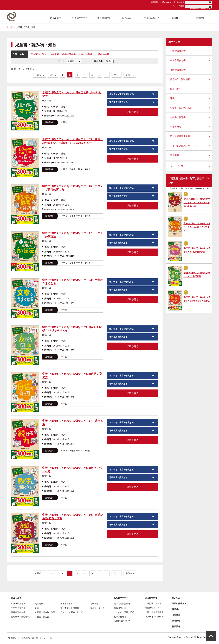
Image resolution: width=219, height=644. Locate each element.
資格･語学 (175, 89)
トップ (10, 27)
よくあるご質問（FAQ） (125, 612)
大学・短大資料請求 (154, 612)
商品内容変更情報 (122, 604)
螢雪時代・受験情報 (180, 79)
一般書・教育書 (178, 117)
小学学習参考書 (178, 51)
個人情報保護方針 (30, 638)
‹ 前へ (53, 75)
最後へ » (130, 75)
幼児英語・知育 (39, 54)
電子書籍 (175, 155)
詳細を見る (133, 112)
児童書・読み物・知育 (181, 108)
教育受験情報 (151, 598)
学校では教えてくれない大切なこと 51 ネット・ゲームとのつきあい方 (197, 203)
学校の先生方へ (179, 604)
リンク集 (48, 638)
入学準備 (54, 54)
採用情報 (176, 627)
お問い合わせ (166, 2)
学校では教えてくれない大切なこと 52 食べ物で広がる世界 (197, 227)
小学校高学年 (102, 54)
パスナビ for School (154, 617)
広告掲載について (122, 621)
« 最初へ (40, 75)
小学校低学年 (69, 54)
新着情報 (154, 2)
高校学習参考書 (178, 70)
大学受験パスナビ (153, 604)
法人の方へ (177, 598)
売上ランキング (97, 608)
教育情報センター (153, 608)
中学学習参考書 (178, 60)
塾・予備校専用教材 (180, 136)
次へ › (117, 75)
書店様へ (176, 609)
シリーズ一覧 (177, 166)
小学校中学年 (86, 54)
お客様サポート (121, 598)
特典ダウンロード (122, 608)
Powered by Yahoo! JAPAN (201, 9)
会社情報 (176, 615)
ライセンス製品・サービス (183, 146)
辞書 (172, 98)
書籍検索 (181, 2)
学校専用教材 (177, 127)
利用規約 (12, 638)
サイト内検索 (178, 6)
